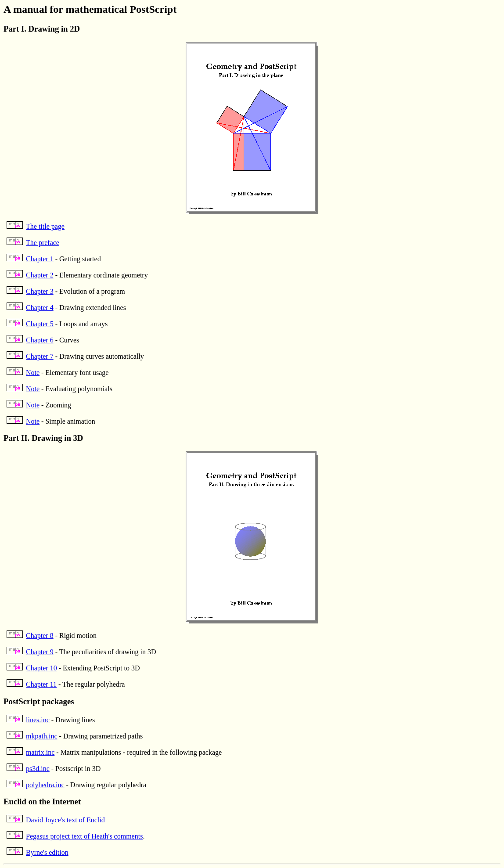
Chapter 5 (40, 324)
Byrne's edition (47, 852)
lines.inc (38, 720)
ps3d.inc (38, 769)
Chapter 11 (41, 684)
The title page (45, 226)
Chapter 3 (40, 291)
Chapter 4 (40, 308)
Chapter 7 (40, 356)
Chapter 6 (40, 340)
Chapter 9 (40, 652)
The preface (43, 243)
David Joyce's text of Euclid (65, 820)
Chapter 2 (40, 275)
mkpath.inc (42, 736)
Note (33, 373)
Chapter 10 (41, 668)
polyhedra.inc (45, 785)
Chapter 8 (40, 636)
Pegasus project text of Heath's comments (84, 836)
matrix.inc (40, 752)
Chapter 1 (40, 259)
